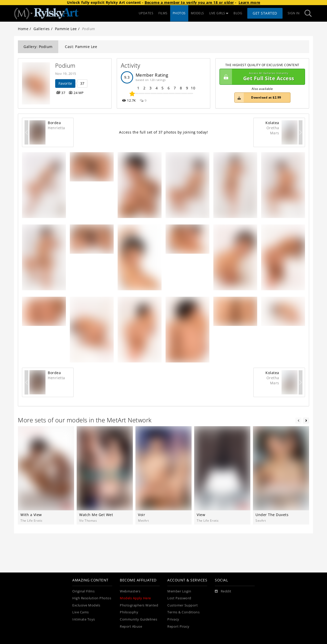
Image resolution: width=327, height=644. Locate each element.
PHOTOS (179, 13)
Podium (65, 65)
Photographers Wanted (139, 605)
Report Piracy (178, 627)
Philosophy (129, 612)
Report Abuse (131, 627)
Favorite (65, 83)
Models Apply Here (135, 598)
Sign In (294, 13)
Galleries (42, 29)
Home (23, 29)
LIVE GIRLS (219, 13)
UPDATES (146, 13)
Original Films (83, 591)
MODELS (197, 13)
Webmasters (130, 591)
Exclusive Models (86, 605)
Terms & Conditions (183, 612)
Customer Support (183, 605)
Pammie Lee (66, 29)
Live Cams (81, 612)
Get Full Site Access (261, 77)
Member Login (179, 591)
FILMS (163, 13)
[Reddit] (223, 591)
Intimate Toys (84, 619)
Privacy (173, 619)
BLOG (238, 13)
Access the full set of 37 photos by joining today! (163, 132)
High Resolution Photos (92, 598)
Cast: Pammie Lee (81, 47)
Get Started (265, 13)
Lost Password (179, 598)
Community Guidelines (138, 619)
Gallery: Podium (38, 47)
